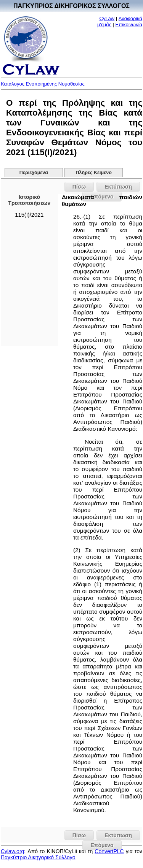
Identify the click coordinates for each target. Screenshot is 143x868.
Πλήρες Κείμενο (94, 173)
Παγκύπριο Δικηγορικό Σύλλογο (38, 857)
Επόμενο (102, 845)
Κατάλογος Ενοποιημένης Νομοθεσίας (43, 84)
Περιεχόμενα (34, 173)
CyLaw (107, 18)
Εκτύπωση (118, 187)
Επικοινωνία (129, 25)
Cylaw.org (12, 851)
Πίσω (79, 187)
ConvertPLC (109, 851)
